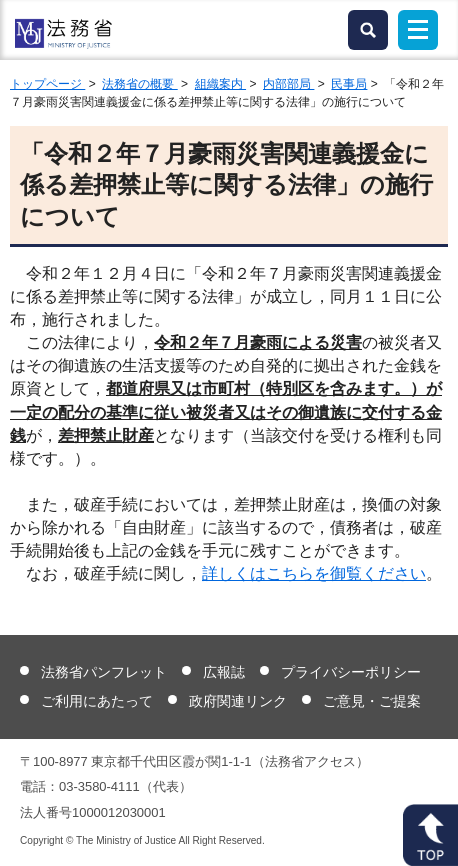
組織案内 (220, 84)
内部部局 (288, 84)
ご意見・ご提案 (372, 701)
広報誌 (224, 672)
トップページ (47, 84)
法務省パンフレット (104, 672)
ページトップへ (430, 835)
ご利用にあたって (97, 701)
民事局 (349, 84)
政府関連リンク (238, 701)
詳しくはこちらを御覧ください (314, 573)
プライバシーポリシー (351, 672)
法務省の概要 (139, 84)
